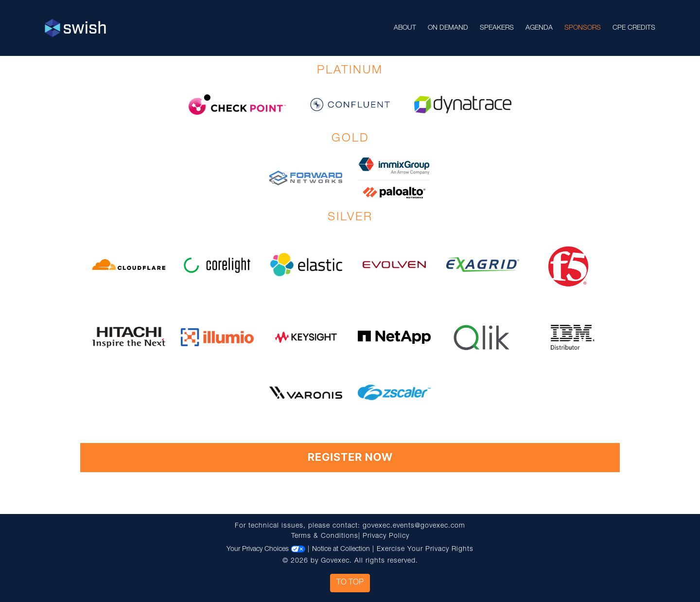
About (405, 28)
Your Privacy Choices (266, 549)
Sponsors (583, 28)
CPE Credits (634, 28)
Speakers (497, 28)
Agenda (539, 28)
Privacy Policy (386, 536)
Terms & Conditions (325, 536)
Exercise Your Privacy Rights (425, 549)
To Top (350, 583)
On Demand (448, 28)
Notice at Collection (341, 549)
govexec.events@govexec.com (414, 526)
